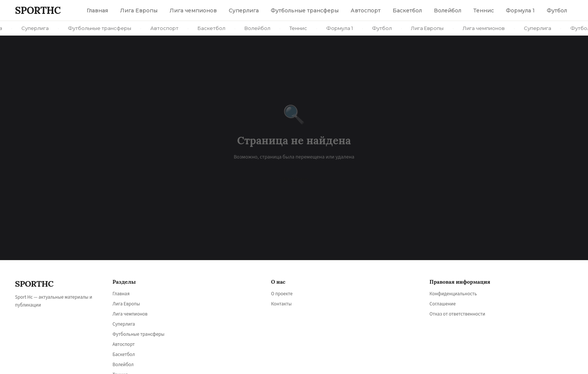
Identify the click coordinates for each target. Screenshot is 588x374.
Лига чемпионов (130, 314)
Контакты (281, 304)
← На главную (294, 179)
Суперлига (124, 324)
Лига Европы (126, 304)
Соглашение (442, 304)
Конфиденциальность (453, 294)
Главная (121, 294)
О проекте (282, 294)
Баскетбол (124, 355)
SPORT (38, 10)
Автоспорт (124, 344)
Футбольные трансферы (139, 334)
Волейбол (123, 365)
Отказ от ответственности (457, 314)
